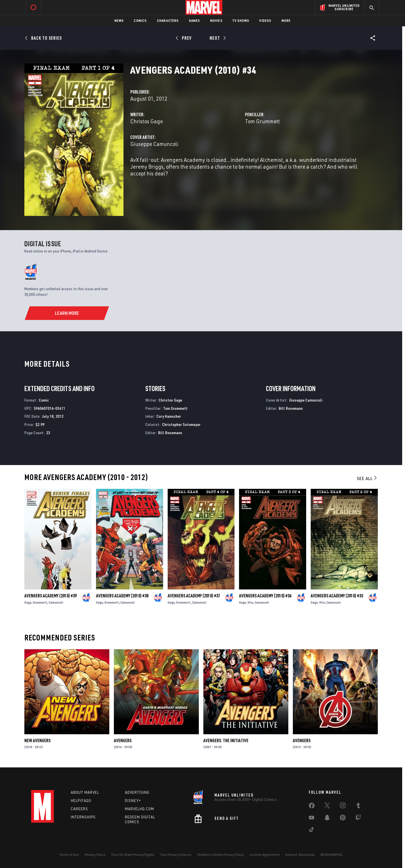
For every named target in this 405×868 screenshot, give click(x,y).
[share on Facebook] (312, 807)
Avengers (123, 740)
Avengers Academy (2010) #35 (337, 596)
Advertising (137, 792)
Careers (79, 809)
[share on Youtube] (312, 819)
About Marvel (85, 792)
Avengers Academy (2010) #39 (51, 596)
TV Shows (241, 21)
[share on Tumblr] (358, 807)
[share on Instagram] (343, 807)
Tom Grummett (262, 121)
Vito (250, 602)
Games (194, 21)
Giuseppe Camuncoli (154, 144)
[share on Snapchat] (327, 819)
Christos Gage (147, 121)
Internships (83, 817)
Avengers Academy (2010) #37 (194, 596)
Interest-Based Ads (300, 855)
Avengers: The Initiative (226, 740)
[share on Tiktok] (312, 831)
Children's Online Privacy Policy (221, 855)
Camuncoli (56, 602)
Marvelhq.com (139, 809)
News (119, 21)
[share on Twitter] (327, 807)
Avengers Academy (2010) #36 (265, 596)
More (286, 21)
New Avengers (37, 740)
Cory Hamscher (169, 416)
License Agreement (265, 855)
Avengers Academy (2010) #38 (122, 596)
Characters (168, 21)
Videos (265, 21)
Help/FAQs (81, 801)
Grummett (40, 602)
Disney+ (133, 801)
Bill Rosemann (170, 433)
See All (367, 478)
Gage (28, 602)
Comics (140, 21)
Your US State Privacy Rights (133, 855)
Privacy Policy (95, 855)
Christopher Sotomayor (181, 424)
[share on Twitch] (358, 819)
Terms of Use (69, 855)
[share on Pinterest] (343, 819)
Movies (216, 21)
